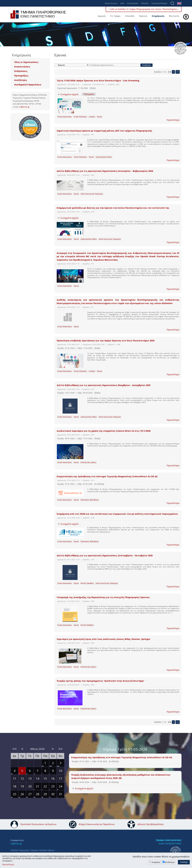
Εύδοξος (145, 4)
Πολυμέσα (89, 94)
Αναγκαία (156, 862)
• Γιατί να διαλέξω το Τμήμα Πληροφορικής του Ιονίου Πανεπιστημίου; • (144, 9)
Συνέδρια (92, 117)
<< (15, 749)
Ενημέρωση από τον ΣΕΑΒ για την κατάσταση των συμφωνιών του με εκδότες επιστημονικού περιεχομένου (117, 514)
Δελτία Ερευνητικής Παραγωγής (92, 194)
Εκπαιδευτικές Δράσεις (88, 462)
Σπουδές (130, 16)
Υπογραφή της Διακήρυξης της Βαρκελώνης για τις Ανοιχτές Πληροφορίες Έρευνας (103, 597)
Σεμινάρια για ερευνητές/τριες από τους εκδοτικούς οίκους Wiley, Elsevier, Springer (103, 639)
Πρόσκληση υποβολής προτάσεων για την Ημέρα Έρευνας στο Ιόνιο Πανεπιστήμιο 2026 (106, 341)
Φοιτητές (174, 16)
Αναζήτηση (20, 80)
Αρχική (102, 16)
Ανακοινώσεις (22, 67)
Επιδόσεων (170, 862)
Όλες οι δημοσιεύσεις (26, 62)
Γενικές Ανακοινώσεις (65, 117)
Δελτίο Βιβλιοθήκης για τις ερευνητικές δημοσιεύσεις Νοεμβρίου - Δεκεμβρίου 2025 (104, 385)
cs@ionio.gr (24, 107)
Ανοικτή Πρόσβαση (87, 583)
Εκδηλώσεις (21, 71)
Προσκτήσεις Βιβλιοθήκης (90, 500)
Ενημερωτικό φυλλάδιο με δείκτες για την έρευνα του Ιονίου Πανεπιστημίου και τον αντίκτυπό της (113, 208)
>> (178, 72)
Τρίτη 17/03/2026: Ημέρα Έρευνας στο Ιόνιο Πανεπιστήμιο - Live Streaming (98, 81)
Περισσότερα (173, 120)
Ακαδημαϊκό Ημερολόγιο (28, 85)
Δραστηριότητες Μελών (104, 157)
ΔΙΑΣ (122, 4)
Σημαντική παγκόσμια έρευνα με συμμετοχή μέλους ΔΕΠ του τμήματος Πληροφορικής (104, 131)
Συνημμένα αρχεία (69, 94)
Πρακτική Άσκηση (159, 4)
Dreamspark (133, 4)
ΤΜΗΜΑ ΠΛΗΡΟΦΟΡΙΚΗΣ (169, 840)
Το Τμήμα (115, 16)
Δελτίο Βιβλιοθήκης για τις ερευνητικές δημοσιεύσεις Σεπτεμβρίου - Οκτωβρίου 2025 (105, 555)
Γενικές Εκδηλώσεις (80, 117)
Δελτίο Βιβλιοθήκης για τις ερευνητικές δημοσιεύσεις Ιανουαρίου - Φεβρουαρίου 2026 (105, 171)
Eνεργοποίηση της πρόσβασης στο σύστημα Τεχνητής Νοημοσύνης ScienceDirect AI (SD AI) (107, 476)
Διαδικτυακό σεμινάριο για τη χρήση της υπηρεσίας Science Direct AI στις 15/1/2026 (104, 431)
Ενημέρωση (158, 16)
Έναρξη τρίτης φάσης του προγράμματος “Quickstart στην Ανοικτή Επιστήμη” (100, 681)
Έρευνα (143, 16)
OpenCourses (111, 4)
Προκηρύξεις (21, 76)
